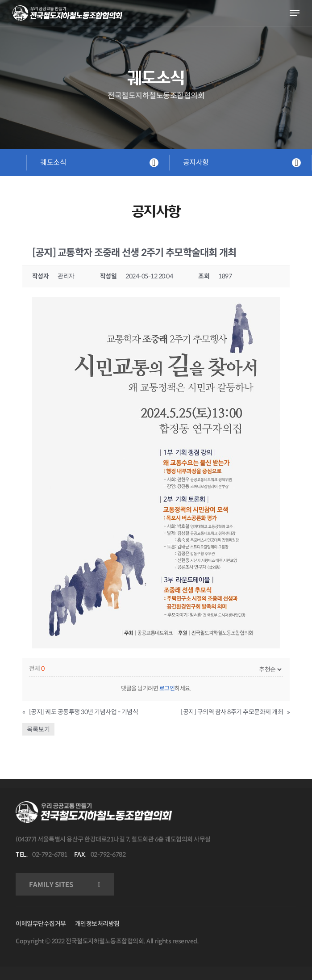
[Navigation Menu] (295, 13)
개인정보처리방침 (97, 924)
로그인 (167, 688)
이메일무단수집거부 (41, 924)
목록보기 (38, 729)
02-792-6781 (50, 854)
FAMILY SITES (51, 885)
